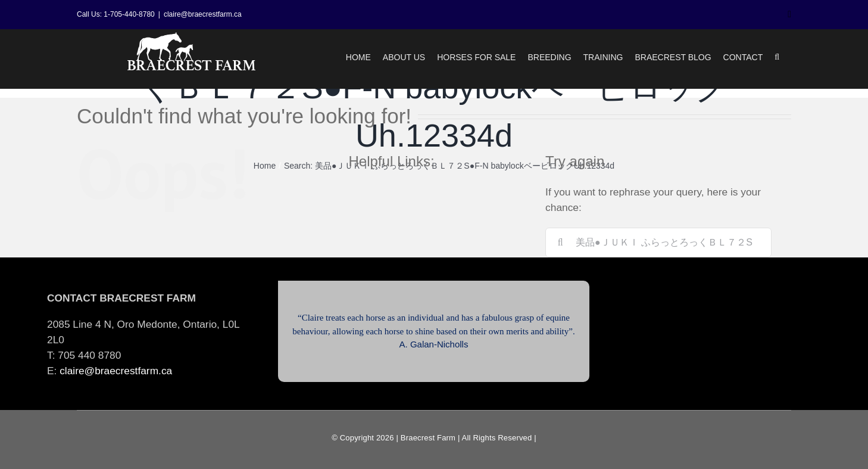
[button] (777, 57)
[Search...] (658, 243)
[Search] (560, 243)
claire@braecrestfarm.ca (203, 14)
